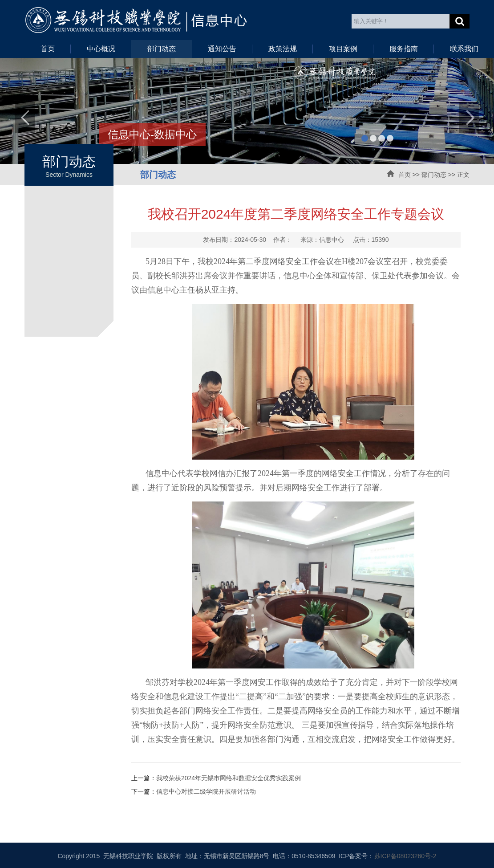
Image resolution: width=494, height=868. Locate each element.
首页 (48, 49)
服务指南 (404, 49)
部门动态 (162, 49)
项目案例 (343, 49)
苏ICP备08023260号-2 (405, 856)
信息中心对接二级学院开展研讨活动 (206, 791)
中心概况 (101, 49)
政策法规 (283, 49)
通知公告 (222, 49)
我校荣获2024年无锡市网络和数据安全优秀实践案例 (229, 778)
